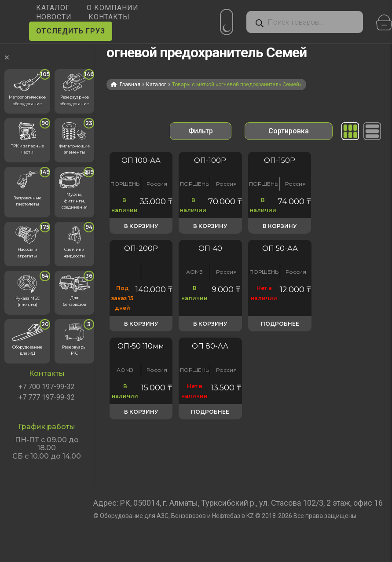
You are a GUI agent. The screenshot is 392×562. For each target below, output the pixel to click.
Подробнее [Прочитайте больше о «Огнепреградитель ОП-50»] (280, 324)
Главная (130, 84)
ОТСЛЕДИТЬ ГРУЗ (71, 31)
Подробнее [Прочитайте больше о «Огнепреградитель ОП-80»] (210, 412)
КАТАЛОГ (53, 8)
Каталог (156, 84)
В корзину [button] (141, 226)
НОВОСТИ (54, 17)
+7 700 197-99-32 (47, 387)
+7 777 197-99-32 (47, 397)
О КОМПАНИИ (113, 8)
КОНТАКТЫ (109, 17)
